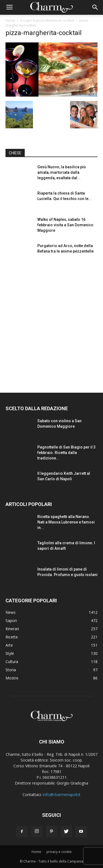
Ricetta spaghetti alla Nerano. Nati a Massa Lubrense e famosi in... (66, 522)
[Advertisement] (51, 322)
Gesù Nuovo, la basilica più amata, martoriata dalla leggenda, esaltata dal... (62, 172)
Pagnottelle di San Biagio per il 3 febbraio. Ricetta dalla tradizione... (66, 453)
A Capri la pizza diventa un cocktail (47, 20)
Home (10, 20)
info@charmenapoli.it (62, 795)
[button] (95, 7)
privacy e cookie (59, 852)
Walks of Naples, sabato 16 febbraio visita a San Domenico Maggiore (65, 225)
